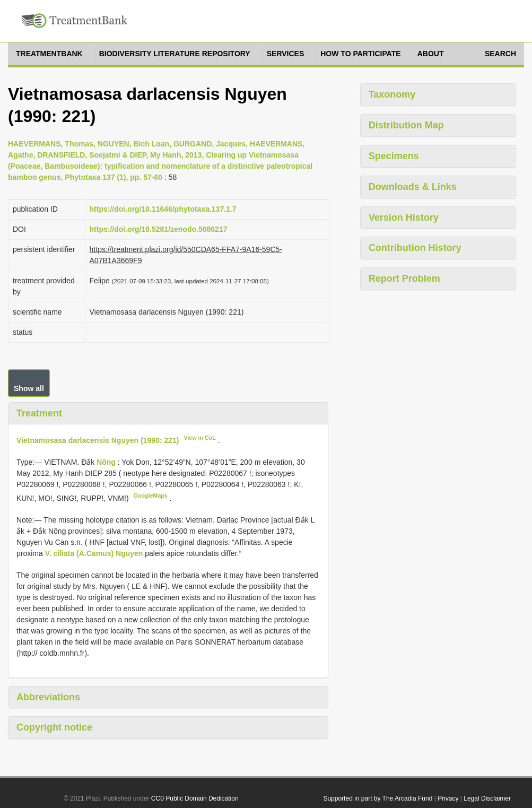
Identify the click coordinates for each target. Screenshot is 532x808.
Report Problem (404, 279)
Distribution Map (406, 125)
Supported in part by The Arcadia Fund (378, 798)
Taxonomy (392, 94)
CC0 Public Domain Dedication (195, 798)
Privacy (448, 798)
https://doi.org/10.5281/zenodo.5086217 (159, 229)
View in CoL (200, 438)
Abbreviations (48, 697)
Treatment (39, 413)
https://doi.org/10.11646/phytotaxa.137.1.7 (163, 209)
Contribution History (415, 248)
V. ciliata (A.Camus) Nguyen (94, 553)
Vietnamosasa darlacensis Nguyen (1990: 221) (98, 440)
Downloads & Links (413, 187)
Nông (107, 462)
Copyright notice (54, 727)
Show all (29, 388)
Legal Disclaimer (487, 798)
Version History (404, 218)
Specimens (394, 156)
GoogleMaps (151, 496)
